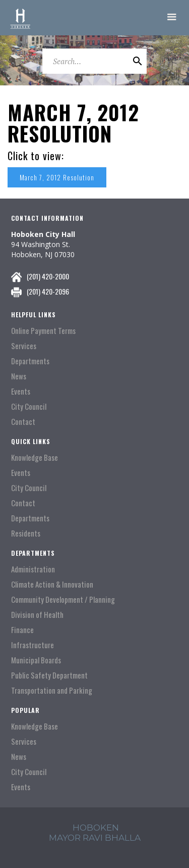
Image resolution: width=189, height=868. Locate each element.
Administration (33, 569)
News (19, 376)
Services (24, 346)
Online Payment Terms (43, 331)
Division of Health (37, 615)
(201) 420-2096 (48, 291)
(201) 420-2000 (48, 276)
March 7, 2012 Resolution (57, 177)
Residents (26, 533)
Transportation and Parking (52, 690)
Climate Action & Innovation (52, 584)
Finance (22, 630)
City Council (29, 406)
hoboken (96, 828)
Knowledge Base (35, 457)
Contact (23, 422)
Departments (30, 361)
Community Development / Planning (63, 599)
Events (21, 391)
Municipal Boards (36, 660)
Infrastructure (33, 645)
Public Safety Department (49, 675)
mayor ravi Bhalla (95, 838)
